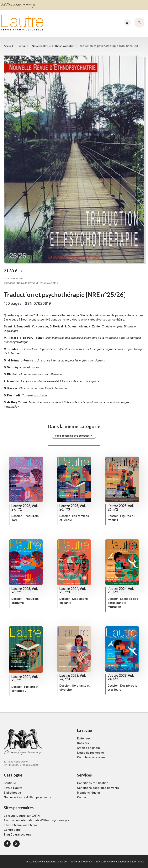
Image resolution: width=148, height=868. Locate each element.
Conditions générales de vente (98, 788)
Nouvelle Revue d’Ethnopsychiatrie (28, 797)
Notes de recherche (90, 753)
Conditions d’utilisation (93, 783)
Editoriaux (84, 738)
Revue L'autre (13, 788)
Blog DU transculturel (18, 834)
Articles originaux (89, 748)
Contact (82, 797)
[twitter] (16, 844)
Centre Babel (13, 830)
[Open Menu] (127, 23)
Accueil (8, 46)
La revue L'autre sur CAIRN (22, 816)
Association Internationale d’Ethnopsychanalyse (37, 820)
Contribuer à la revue (91, 757)
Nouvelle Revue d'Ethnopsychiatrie (53, 46)
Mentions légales (89, 793)
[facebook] (7, 844)
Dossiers (83, 743)
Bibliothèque (12, 793)
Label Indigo (137, 862)
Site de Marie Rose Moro (20, 825)
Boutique (22, 46)
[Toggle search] (139, 23)
